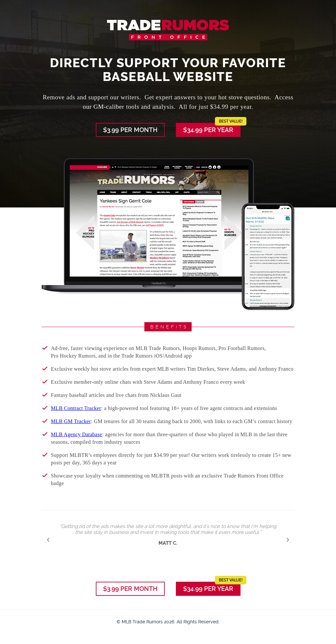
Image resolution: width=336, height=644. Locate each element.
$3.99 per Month (130, 130)
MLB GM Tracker (71, 421)
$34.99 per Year (212, 128)
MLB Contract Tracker (76, 408)
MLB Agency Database (76, 434)
